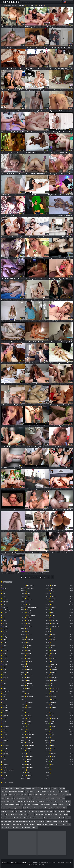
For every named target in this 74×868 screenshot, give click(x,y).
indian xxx (68, 818)
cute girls (68, 801)
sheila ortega (51, 791)
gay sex (66, 791)
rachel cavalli (5, 824)
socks (68, 811)
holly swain (48, 821)
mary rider (27, 805)
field (12, 828)
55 (45, 577)
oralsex (29, 798)
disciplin (35, 811)
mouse (23, 788)
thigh (17, 805)
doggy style (9, 798)
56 (49, 577)
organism (31, 814)
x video (50, 824)
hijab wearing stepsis (43, 798)
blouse (16, 795)
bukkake (11, 795)
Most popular (32, 6)
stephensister (12, 818)
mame (34, 788)
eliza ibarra (33, 818)
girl (2, 828)
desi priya (47, 788)
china (3, 788)
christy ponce (48, 818)
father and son (6, 801)
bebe (32, 791)
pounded (11, 811)
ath (2, 821)
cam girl (37, 791)
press (3, 814)
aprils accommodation (60, 808)
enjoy (8, 814)
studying (65, 814)
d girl (62, 801)
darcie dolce (42, 811)
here (7, 788)
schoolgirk (23, 811)
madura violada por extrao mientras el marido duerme (26, 824)
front (22, 828)
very (21, 805)
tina (6, 821)
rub (42, 788)
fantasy (45, 824)
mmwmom (8, 808)
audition (32, 795)
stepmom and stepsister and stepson (13, 791)
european (17, 788)
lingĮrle (55, 805)
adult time (54, 814)
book (3, 798)
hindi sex (40, 818)
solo (60, 814)
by (60, 824)
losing (27, 791)
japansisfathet (40, 801)
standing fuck (67, 824)
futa (69, 805)
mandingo (22, 798)
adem (33, 801)
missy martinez (47, 795)
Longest (41, 6)
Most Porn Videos (10, 2)
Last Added (22, 6)
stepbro (7, 828)
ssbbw (29, 811)
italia (3, 808)
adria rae (62, 788)
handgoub (24, 814)
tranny (26, 795)
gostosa (53, 798)
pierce (23, 801)
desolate (43, 791)
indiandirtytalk (48, 808)
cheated (28, 788)
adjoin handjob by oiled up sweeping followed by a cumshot (26, 821)
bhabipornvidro (57, 821)
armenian (62, 811)
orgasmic (56, 801)
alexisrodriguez (15, 814)
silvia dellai (38, 795)
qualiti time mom (28, 808)
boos (21, 795)
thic (38, 788)
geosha (18, 801)
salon (28, 801)
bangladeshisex (17, 808)
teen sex (20, 818)
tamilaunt (68, 795)
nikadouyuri (55, 788)
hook (17, 811)
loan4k (41, 808)
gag (58, 791)
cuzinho (37, 814)
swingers (4, 795)
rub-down (50, 811)
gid (61, 791)
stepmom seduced (58, 795)
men (51, 801)
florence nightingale (31, 828)
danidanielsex (61, 798)
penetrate (4, 811)
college (56, 824)
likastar (60, 805)
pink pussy (5, 805)
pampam (4, 818)
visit (11, 788)
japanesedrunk (46, 814)
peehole (26, 818)
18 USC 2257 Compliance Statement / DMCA (17, 863)
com (65, 805)
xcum (34, 798)
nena (36, 808)
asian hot (12, 805)
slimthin (17, 828)
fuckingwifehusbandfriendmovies (41, 805)
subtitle (65, 821)
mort (13, 801)
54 (41, 577)
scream (56, 818)
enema (16, 798)
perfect (62, 818)
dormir (56, 811)
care (47, 801)
